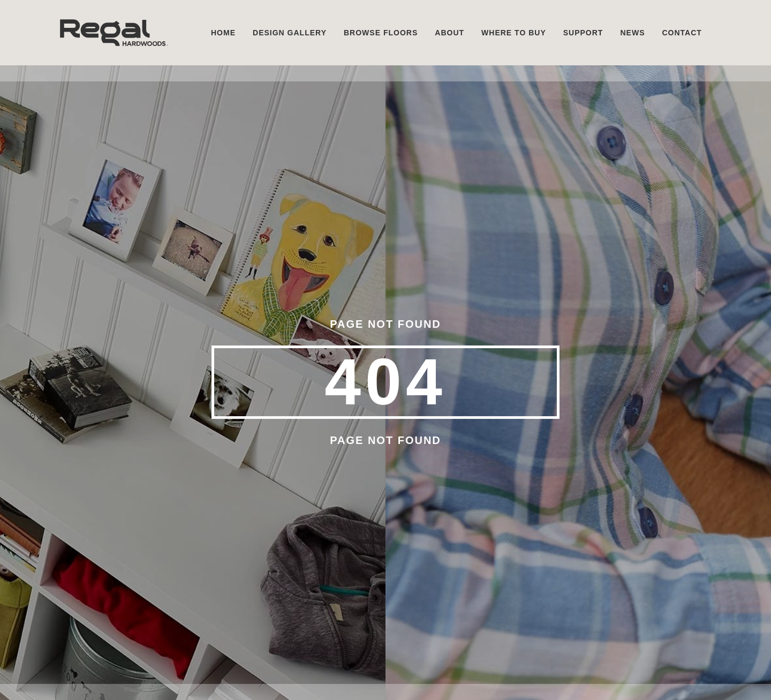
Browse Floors (381, 33)
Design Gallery (290, 33)
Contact (682, 33)
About (449, 33)
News (632, 33)
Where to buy (514, 33)
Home (223, 33)
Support (583, 33)
